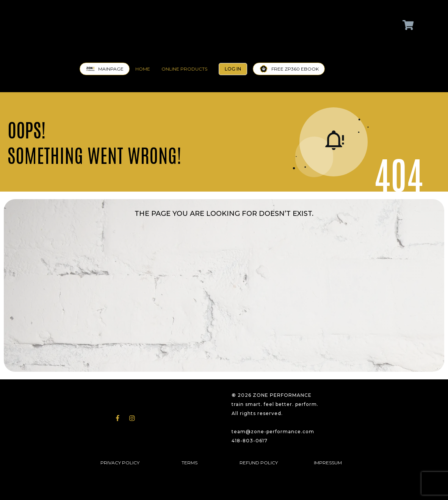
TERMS (190, 463)
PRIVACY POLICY (120, 463)
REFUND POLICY (259, 463)
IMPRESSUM (328, 463)
